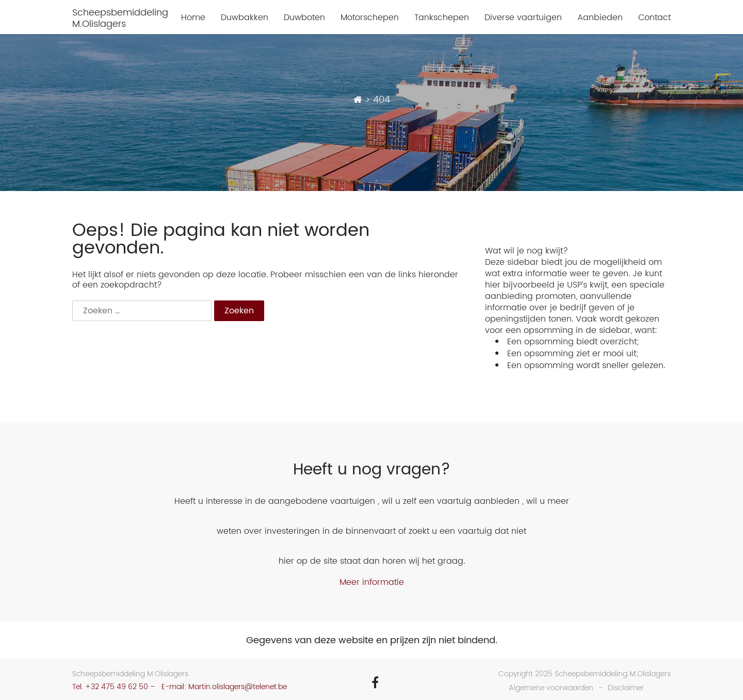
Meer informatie (372, 582)
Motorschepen (370, 18)
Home (193, 18)
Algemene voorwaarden (551, 688)
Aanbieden (600, 18)
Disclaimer (626, 688)
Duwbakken (245, 18)
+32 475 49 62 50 (117, 687)
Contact (655, 18)
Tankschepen (442, 18)
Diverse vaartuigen (523, 18)
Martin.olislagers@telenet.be (238, 687)
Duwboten (304, 18)
